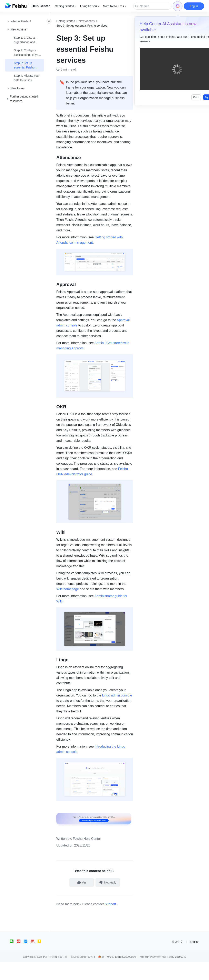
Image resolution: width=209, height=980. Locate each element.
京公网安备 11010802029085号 (117, 975)
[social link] (13, 959)
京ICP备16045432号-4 (83, 975)
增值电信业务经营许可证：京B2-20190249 (163, 975)
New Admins (96, 21)
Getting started (75, 21)
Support (119, 922)
